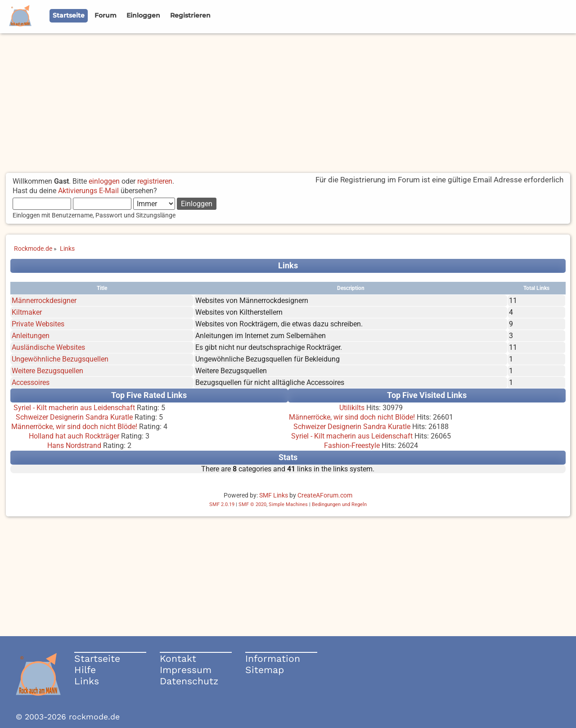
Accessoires (31, 382)
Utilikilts (352, 408)
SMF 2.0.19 (222, 504)
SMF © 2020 (252, 504)
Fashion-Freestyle (352, 445)
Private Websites (38, 324)
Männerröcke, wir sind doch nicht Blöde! (74, 427)
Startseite (97, 658)
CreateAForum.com (325, 495)
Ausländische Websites (48, 347)
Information (273, 658)
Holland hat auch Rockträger (74, 436)
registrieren (155, 181)
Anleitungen (31, 336)
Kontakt (178, 658)
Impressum (186, 670)
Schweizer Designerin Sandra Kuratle (74, 417)
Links (87, 681)
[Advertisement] (288, 101)
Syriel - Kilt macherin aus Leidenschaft (74, 408)
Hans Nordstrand (74, 445)
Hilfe (85, 670)
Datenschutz (189, 681)
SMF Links (274, 495)
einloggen (104, 181)
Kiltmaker (27, 312)
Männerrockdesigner (44, 301)
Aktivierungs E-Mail (88, 191)
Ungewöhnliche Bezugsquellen (60, 359)
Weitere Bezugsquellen (47, 371)
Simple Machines (288, 504)
